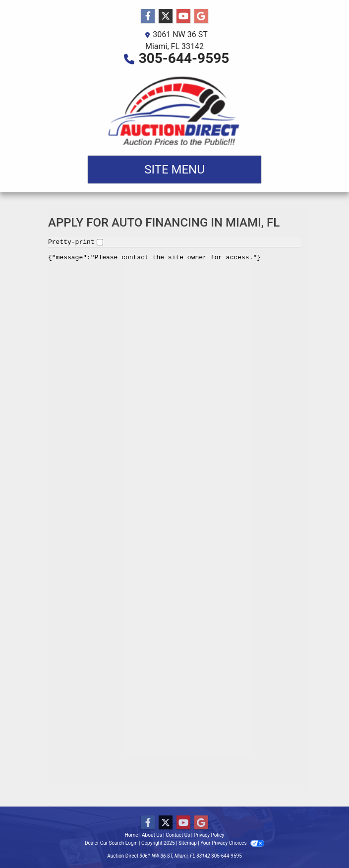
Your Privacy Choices (232, 843)
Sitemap (188, 843)
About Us (152, 835)
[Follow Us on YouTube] (183, 16)
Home (132, 835)
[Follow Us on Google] (201, 16)
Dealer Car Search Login (111, 843)
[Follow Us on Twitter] (166, 16)
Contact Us (178, 835)
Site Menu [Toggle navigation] (174, 170)
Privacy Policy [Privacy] (209, 835)
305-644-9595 (184, 58)
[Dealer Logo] (174, 110)
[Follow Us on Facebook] (148, 16)
